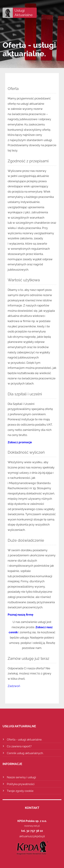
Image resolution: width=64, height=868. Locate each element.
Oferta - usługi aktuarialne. (24, 740)
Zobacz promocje (20, 442)
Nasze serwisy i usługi (21, 777)
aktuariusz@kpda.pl (32, 836)
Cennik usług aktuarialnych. (25, 753)
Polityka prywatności (21, 784)
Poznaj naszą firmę (20, 615)
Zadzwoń (14, 686)
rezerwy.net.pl (32, 826)
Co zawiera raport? (19, 746)
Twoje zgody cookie (20, 791)
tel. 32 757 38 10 (32, 831)
